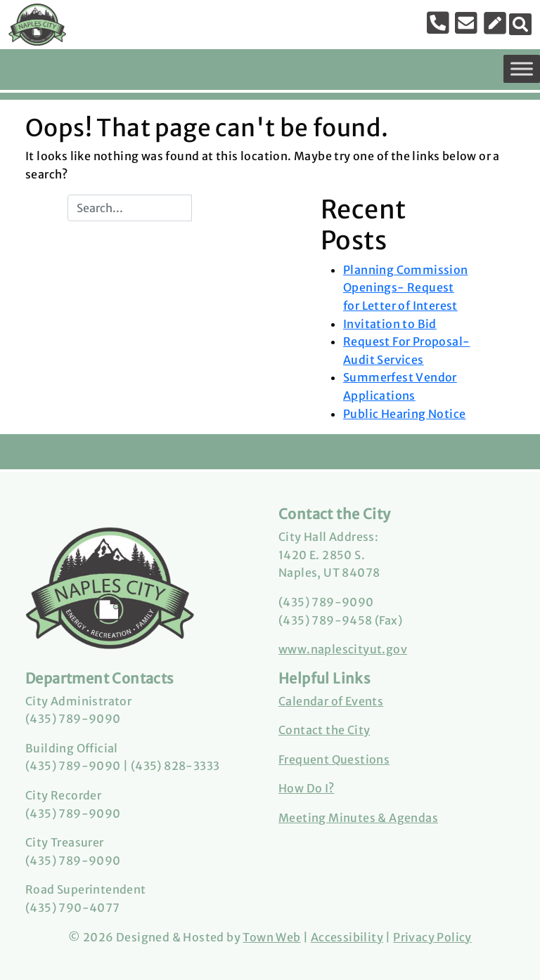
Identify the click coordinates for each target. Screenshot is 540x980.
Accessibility (347, 937)
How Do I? (307, 788)
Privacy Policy (432, 937)
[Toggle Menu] (522, 68)
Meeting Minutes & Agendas (358, 818)
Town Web (271, 937)
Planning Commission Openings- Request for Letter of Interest (406, 288)
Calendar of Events (331, 701)
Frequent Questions (334, 759)
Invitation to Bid (390, 324)
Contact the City (324, 730)
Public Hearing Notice (404, 414)
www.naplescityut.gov (343, 649)
